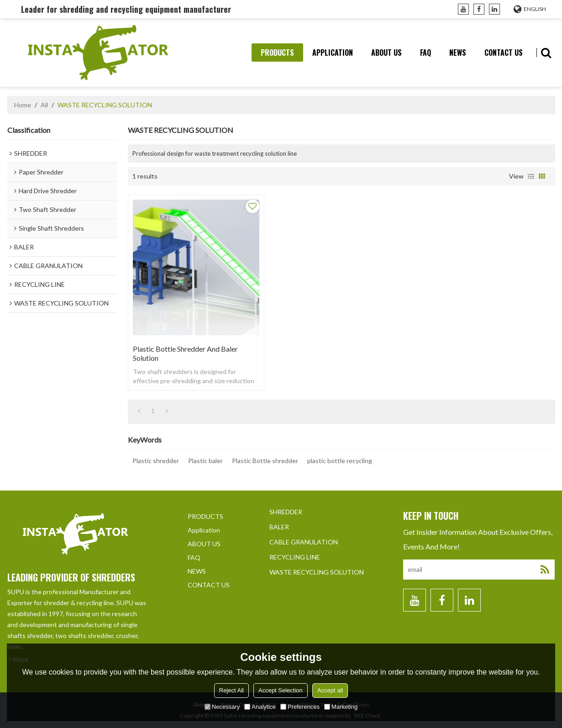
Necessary (222, 707)
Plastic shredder (156, 461)
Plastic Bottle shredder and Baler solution (185, 353)
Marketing (341, 707)
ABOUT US (386, 53)
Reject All (231, 690)
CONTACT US (504, 53)
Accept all (330, 690)
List (531, 176)
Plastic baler (205, 461)
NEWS (458, 53)
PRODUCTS (277, 53)
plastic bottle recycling (340, 461)
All (44, 105)
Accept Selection (281, 690)
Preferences (300, 707)
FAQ (425, 53)
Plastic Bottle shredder (265, 461)
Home (23, 105)
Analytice (260, 707)
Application (333, 53)
